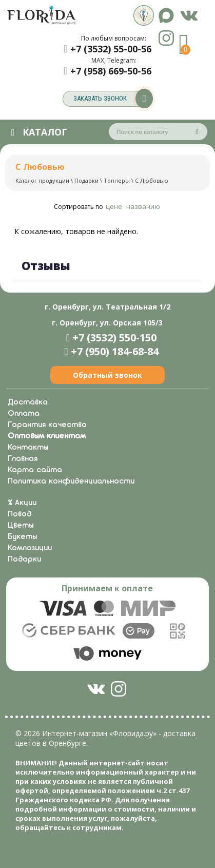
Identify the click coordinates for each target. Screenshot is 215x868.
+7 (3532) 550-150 (114, 337)
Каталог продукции (42, 180)
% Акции (22, 503)
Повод (19, 514)
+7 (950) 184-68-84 (115, 351)
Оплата (24, 414)
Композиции (30, 548)
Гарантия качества (47, 425)
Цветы (21, 526)
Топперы (117, 180)
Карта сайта (35, 470)
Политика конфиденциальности (71, 481)
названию (143, 206)
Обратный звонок (107, 375)
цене (114, 206)
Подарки (86, 180)
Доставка (28, 402)
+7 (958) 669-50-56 (111, 71)
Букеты (22, 537)
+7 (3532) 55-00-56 (111, 49)
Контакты (28, 448)
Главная (23, 459)
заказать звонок (113, 99)
